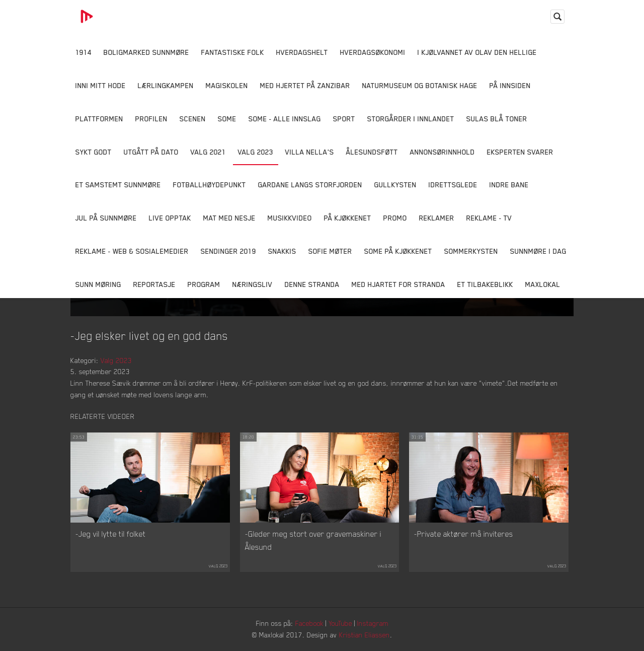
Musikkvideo (290, 218)
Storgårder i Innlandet (411, 119)
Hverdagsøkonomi (373, 52)
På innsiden (510, 85)
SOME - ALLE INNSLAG (285, 119)
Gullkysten (395, 185)
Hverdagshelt (302, 52)
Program (204, 284)
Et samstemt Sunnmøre (118, 185)
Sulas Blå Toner (497, 119)
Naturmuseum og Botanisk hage (420, 85)
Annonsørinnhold (442, 152)
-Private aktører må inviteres (464, 534)
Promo (395, 218)
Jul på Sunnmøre (106, 218)
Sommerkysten (471, 251)
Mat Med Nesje (229, 218)
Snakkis (282, 251)
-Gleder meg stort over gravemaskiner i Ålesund (313, 540)
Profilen (151, 119)
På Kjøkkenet (348, 218)
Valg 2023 (256, 152)
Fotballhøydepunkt (210, 185)
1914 (84, 52)
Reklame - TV (489, 218)
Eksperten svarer (520, 152)
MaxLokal (543, 284)
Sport (344, 119)
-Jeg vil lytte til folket (111, 534)
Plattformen (99, 119)
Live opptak (170, 218)
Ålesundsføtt (372, 152)
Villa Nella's (310, 152)
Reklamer (437, 218)
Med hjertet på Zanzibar (305, 85)
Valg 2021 (208, 152)
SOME (227, 119)
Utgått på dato (151, 152)
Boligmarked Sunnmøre (146, 52)
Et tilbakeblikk (485, 284)
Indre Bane (509, 185)
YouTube (340, 623)
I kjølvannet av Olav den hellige (477, 52)
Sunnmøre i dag (538, 251)
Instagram (373, 623)
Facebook (309, 623)
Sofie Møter (330, 251)
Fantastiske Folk (233, 52)
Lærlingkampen (166, 85)
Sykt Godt (94, 152)
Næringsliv (253, 284)
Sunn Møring (98, 284)
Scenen (193, 119)
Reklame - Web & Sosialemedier (132, 251)
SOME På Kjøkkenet (398, 251)
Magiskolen (227, 85)
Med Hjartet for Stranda (398, 284)
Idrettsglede (453, 185)
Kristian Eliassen (365, 635)
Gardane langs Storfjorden (310, 185)
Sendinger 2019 (228, 251)
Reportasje (154, 284)
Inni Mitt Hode (101, 85)
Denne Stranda (312, 284)
